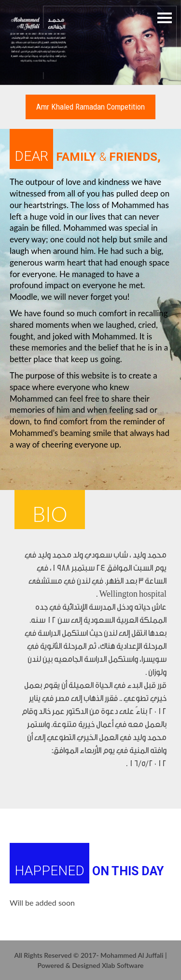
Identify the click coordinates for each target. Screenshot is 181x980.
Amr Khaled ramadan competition (90, 107)
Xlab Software (123, 965)
